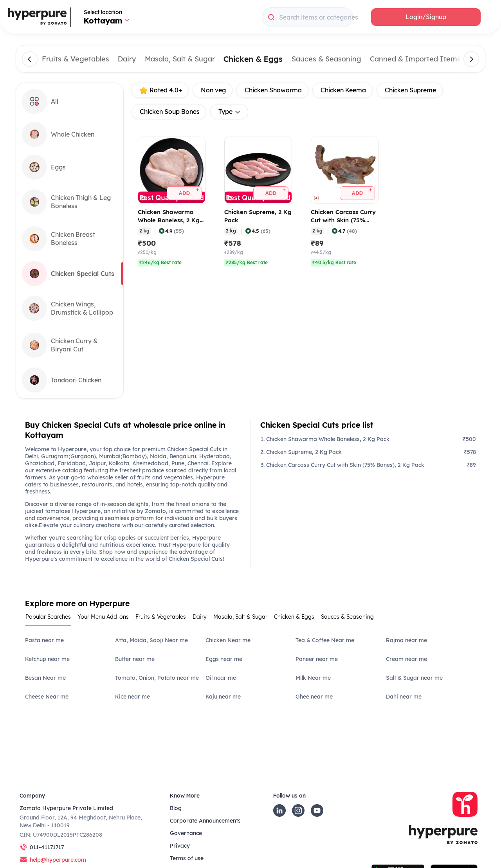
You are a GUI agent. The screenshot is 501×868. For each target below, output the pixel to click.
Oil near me (221, 678)
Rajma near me (406, 640)
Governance (186, 833)
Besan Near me (45, 678)
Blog (176, 808)
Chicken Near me (228, 640)
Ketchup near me (47, 659)
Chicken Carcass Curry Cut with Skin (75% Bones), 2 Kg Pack (345, 465)
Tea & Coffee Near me (325, 640)
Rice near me (132, 697)
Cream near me (406, 659)
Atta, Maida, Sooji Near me (151, 640)
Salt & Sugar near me (414, 678)
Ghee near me (314, 697)
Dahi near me (404, 697)
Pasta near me (44, 640)
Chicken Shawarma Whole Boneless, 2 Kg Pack (328, 439)
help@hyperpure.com (58, 860)
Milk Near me (313, 678)
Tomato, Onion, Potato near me (157, 678)
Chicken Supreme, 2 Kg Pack (304, 452)
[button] (426, 17)
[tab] (51, 619)
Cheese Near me (47, 697)
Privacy (180, 846)
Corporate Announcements (205, 821)
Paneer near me (317, 659)
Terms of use (187, 858)
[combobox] (307, 17)
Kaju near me (223, 697)
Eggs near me (224, 659)
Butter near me (135, 659)
